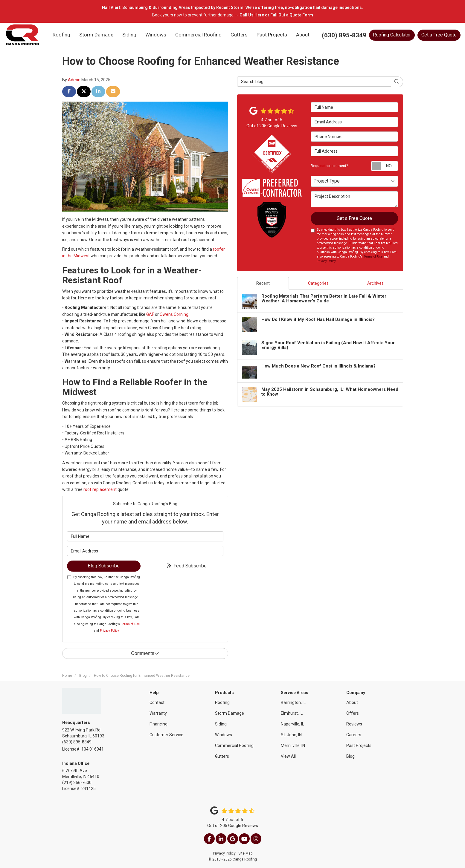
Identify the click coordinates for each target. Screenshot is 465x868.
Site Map (245, 853)
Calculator (392, 35)
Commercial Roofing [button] (198, 35)
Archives (375, 283)
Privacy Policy (109, 631)
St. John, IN (291, 735)
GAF (151, 314)
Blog (350, 756)
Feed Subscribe (186, 566)
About (352, 702)
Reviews (354, 724)
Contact (157, 702)
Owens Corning (174, 314)
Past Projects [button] (272, 35)
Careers (354, 735)
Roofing (222, 702)
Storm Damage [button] (96, 35)
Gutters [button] (239, 35)
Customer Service (166, 735)
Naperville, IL (292, 724)
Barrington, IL (293, 702)
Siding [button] (129, 35)
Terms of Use (130, 624)
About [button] (303, 35)
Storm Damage (230, 713)
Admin (74, 80)
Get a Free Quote (439, 35)
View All (288, 756)
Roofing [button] (61, 35)
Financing (158, 724)
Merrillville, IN (293, 745)
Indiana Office (76, 763)
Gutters (222, 756)
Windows (224, 735)
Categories (318, 283)
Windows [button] (156, 35)
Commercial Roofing (234, 745)
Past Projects (359, 745)
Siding (221, 724)
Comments (145, 653)
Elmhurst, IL (292, 713)
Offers (353, 713)
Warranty (158, 713)
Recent (263, 283)
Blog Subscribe (104, 566)
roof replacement (100, 489)
